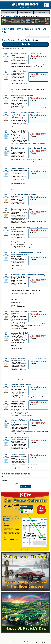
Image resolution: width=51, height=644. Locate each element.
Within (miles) (29, 35)
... (30, 468)
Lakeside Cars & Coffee (21, 333)
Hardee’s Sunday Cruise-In (22, 96)
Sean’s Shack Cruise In (20, 169)
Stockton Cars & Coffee (21, 385)
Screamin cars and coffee (21, 209)
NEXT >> (34, 468)
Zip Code (5, 35)
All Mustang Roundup (20, 438)
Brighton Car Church (19, 71)
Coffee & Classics (18, 402)
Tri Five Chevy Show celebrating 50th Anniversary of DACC (26, 254)
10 (28, 468)
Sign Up (22, 8)
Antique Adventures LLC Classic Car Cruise (29, 359)
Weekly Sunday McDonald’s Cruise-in (26, 113)
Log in (28, 8)
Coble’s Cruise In (18, 455)
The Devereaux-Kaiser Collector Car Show (28, 312)
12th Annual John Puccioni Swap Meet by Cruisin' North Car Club (28, 276)
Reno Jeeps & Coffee (20, 131)
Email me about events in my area (26, 484)
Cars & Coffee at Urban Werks (23, 194)
